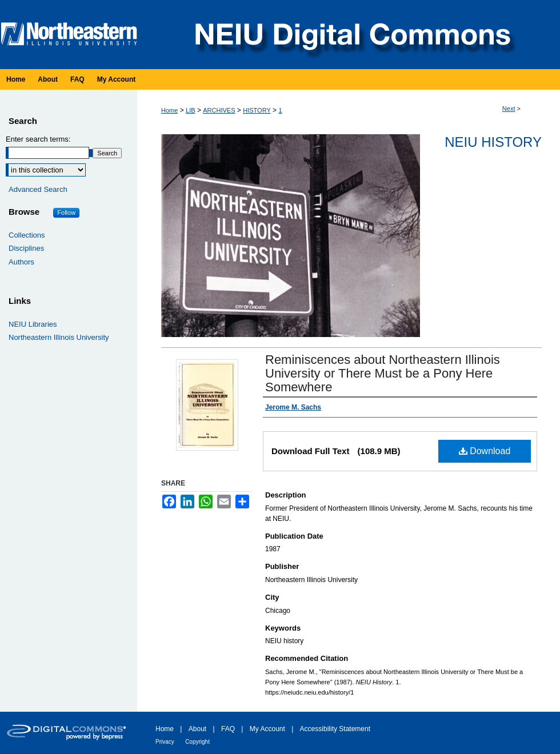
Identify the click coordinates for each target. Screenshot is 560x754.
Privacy (165, 742)
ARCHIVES (219, 110)
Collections (27, 235)
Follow (66, 212)
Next (509, 109)
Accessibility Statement (335, 729)
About (197, 729)
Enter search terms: (38, 139)
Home (169, 110)
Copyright (197, 742)
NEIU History (493, 142)
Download (485, 451)
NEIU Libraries (33, 324)
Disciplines (26, 248)
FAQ (228, 729)
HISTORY (257, 110)
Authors (21, 262)
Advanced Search (38, 189)
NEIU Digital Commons (351, 35)
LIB (191, 110)
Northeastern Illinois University (59, 337)
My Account (267, 729)
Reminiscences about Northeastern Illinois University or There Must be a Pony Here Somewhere (383, 373)
